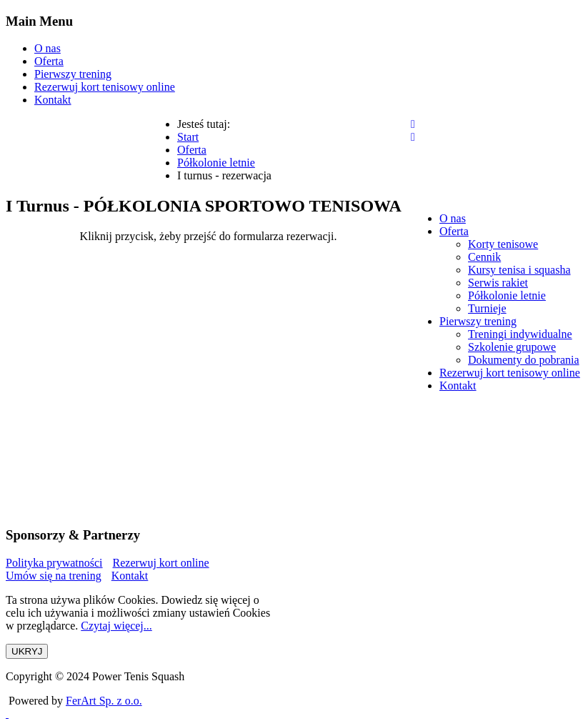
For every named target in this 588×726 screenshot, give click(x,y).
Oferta (49, 61)
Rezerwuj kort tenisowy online (105, 87)
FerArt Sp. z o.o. (104, 701)
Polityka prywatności (54, 563)
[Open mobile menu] (413, 124)
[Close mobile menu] (413, 137)
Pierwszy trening (73, 74)
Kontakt (53, 100)
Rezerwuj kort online (161, 563)
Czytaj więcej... (116, 626)
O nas (48, 48)
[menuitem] (453, 218)
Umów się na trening (54, 576)
